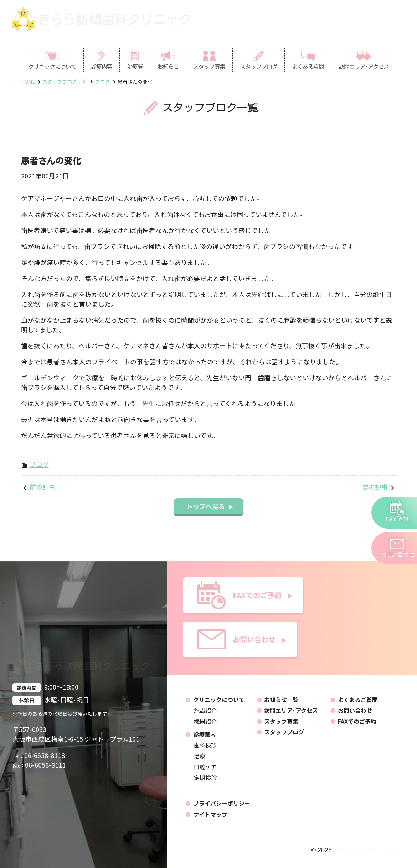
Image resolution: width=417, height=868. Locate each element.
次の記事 (375, 487)
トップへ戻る (210, 506)
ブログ (39, 464)
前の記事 (42, 487)
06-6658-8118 (39, 755)
